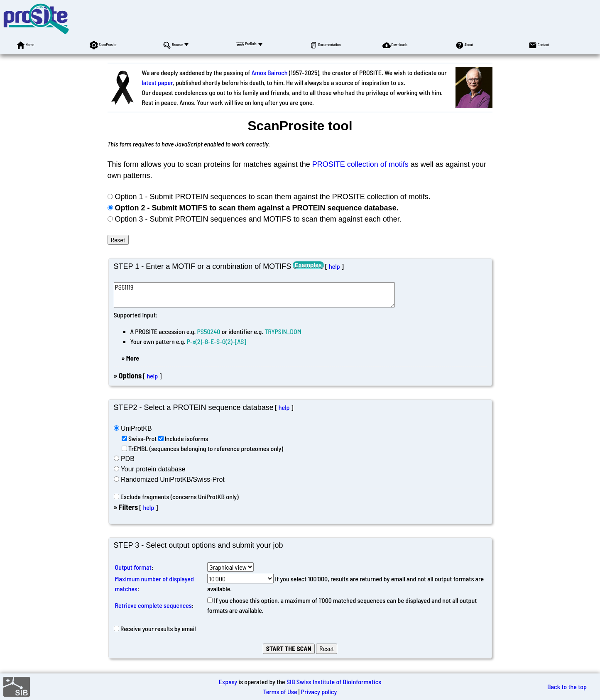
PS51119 (254, 295)
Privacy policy (319, 691)
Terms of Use (280, 691)
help (334, 266)
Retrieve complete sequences (153, 605)
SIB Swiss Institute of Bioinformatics (334, 682)
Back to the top (567, 687)
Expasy (228, 682)
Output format (133, 567)
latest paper (157, 82)
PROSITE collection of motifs (360, 164)
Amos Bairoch (270, 72)
